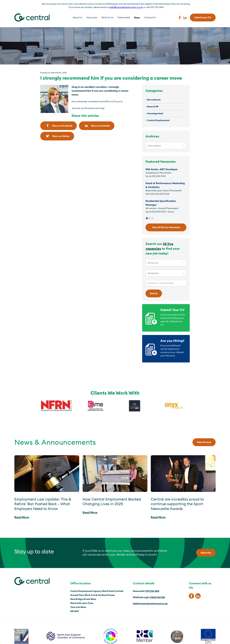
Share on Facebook (59, 126)
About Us (77, 17)
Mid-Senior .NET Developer (162, 169)
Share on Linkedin (97, 126)
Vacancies (92, 17)
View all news (204, 442)
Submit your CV (203, 17)
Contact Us (150, 17)
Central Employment (158, 120)
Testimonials (124, 17)
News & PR (153, 107)
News (137, 17)
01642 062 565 (157, 597)
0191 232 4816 (152, 591)
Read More (22, 517)
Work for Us (107, 17)
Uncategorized (155, 113)
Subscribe (206, 553)
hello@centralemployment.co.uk (126, 7)
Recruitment (154, 100)
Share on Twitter (57, 136)
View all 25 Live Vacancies (166, 227)
